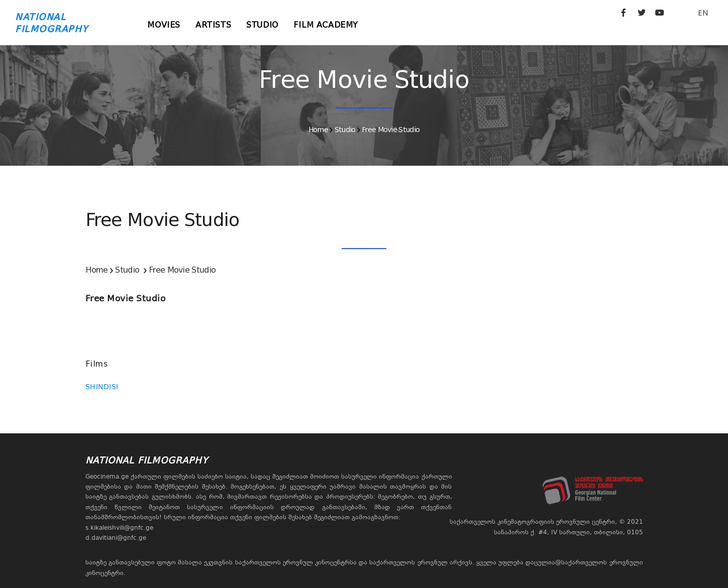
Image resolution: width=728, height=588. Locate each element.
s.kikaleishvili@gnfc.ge (119, 528)
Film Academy (326, 25)
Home (318, 130)
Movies (164, 25)
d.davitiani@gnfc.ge (116, 538)
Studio (262, 25)
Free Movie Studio (391, 130)
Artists (213, 25)
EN (703, 13)
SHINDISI (102, 387)
